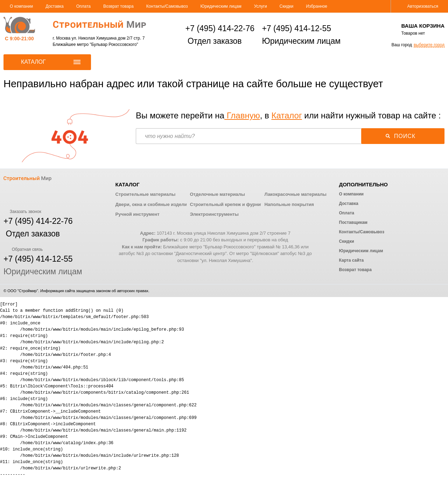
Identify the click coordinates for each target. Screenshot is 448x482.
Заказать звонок (22, 212)
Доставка (55, 6)
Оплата (83, 6)
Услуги (261, 6)
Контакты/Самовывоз (167, 6)
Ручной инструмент (138, 214)
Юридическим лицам (221, 6)
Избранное (317, 6)
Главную (242, 115)
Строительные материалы (146, 194)
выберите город (429, 45)
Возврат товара (118, 6)
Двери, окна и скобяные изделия (153, 204)
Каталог (286, 115)
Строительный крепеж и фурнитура (230, 204)
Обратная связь (23, 249)
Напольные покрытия (289, 204)
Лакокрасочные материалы (295, 194)
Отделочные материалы (217, 194)
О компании (21, 6)
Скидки (287, 6)
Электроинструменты (214, 214)
